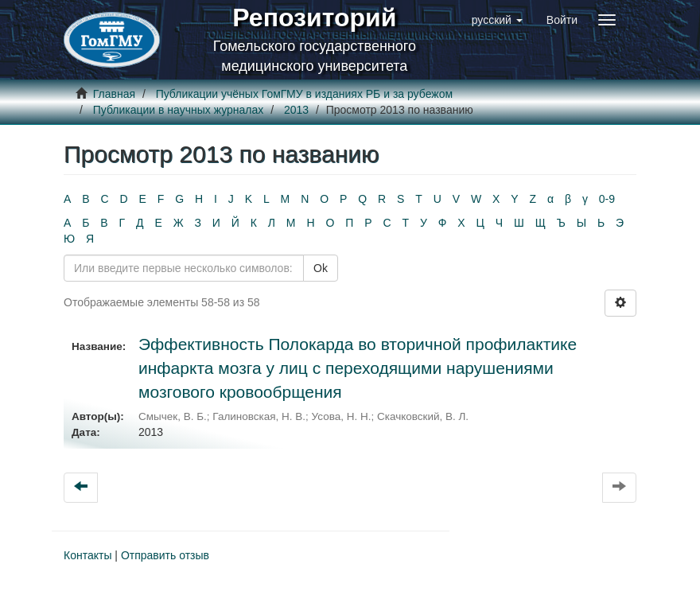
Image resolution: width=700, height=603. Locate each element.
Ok (321, 268)
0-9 (607, 199)
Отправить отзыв (165, 555)
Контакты (87, 555)
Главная (114, 94)
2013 (296, 110)
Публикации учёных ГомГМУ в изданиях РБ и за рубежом (304, 94)
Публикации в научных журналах (179, 110)
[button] (497, 20)
